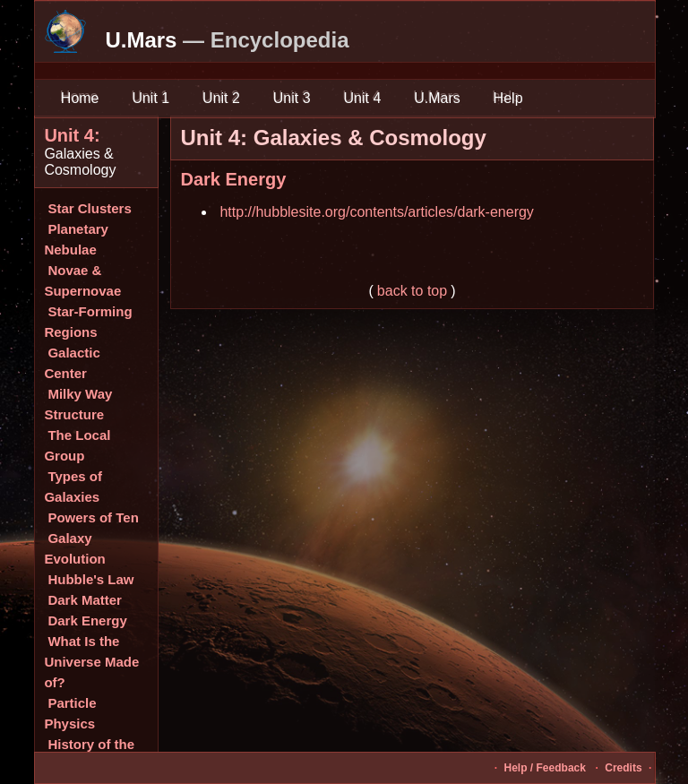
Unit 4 (362, 98)
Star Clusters (89, 208)
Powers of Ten (93, 517)
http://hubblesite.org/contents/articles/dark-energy (376, 212)
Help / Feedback (545, 768)
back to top (412, 291)
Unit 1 (151, 98)
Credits (623, 768)
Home (80, 98)
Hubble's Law (90, 579)
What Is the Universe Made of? (91, 662)
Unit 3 (292, 98)
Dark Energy (87, 620)
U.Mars (437, 98)
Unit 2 (222, 98)
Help (508, 98)
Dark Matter (85, 600)
